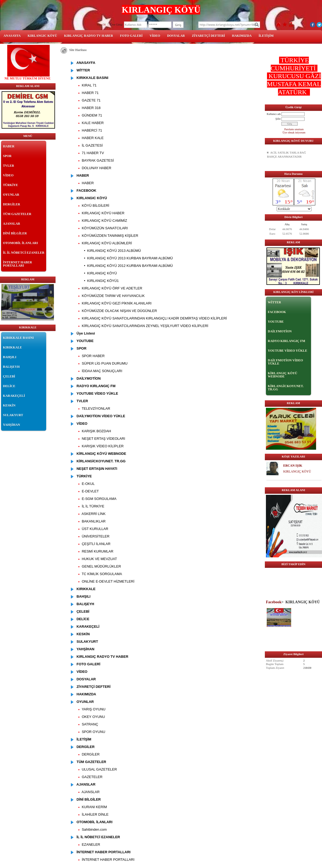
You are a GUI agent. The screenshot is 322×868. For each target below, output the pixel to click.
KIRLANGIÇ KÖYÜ (297, 471)
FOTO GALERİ (131, 36)
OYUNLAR (11, 195)
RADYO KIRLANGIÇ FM (286, 341)
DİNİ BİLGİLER (15, 233)
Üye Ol (101, 24)
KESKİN (9, 405)
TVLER (8, 166)
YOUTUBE (276, 322)
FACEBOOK (277, 312)
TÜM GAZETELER (17, 214)
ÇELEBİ (9, 376)
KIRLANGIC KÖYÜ (42, 36)
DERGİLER (12, 204)
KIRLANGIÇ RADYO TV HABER (89, 36)
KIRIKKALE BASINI (18, 338)
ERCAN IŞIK (293, 466)
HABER (9, 146)
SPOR (7, 156)
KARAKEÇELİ (14, 396)
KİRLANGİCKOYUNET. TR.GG (286, 388)
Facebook (274, 602)
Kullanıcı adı (274, 114)
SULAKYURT (13, 415)
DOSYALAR (176, 36)
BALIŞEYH (11, 367)
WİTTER (274, 302)
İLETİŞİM (266, 36)
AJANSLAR (12, 224)
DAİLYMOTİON (280, 331)
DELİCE (9, 386)
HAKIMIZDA (242, 36)
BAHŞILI (10, 357)
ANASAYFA (12, 36)
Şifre (278, 119)
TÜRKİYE (10, 185)
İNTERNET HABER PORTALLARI (17, 264)
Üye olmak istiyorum (294, 132)
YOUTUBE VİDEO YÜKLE (288, 351)
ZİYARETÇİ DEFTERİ (208, 36)
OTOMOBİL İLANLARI (20, 243)
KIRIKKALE (12, 347)
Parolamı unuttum (294, 129)
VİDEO (155, 36)
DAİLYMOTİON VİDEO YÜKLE (285, 362)
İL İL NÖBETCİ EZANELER (24, 253)
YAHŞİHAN (12, 425)
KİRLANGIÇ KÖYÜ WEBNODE (283, 375)
